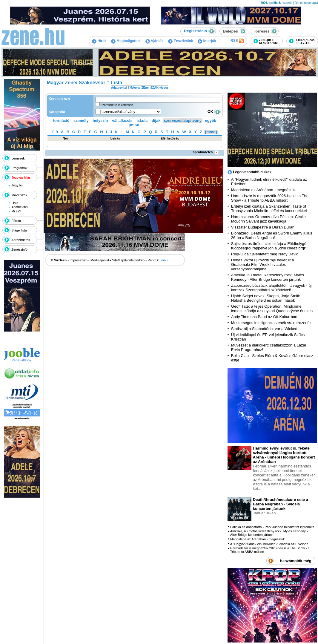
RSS (237, 41)
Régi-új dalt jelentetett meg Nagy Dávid (265, 254)
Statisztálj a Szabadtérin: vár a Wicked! (265, 329)
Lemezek (18, 158)
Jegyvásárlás (21, 177)
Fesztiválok (180, 41)
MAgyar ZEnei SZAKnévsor (149, 88)
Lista (15, 203)
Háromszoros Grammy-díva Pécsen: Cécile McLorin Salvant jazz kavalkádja (268, 219)
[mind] (135, 125)
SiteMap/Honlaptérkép (128, 260)
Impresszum (79, 260)
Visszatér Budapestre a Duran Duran (263, 227)
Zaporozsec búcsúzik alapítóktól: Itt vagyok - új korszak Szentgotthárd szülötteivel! (271, 288)
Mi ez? (16, 211)
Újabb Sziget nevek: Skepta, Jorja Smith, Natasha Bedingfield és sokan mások (266, 298)
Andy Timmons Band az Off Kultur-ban (264, 317)
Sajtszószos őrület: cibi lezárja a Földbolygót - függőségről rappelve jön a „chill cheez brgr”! (271, 246)
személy (81, 121)
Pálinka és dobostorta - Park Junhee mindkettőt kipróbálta (272, 527)
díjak (156, 121)
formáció (61, 121)
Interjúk (207, 41)
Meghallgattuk (126, 41)
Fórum (16, 221)
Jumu (164, 260)
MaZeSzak (19, 195)
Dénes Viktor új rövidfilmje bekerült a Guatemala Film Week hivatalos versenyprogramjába (263, 264)
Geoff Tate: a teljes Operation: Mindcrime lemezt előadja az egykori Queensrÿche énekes (272, 309)
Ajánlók (155, 41)
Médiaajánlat (100, 260)
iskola (142, 121)
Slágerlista (19, 230)
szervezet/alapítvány (183, 121)
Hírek (99, 41)
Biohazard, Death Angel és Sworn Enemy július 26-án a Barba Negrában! (272, 235)
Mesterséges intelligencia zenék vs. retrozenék (271, 323)
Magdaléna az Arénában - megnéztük (263, 190)
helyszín (100, 121)
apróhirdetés (206, 152)
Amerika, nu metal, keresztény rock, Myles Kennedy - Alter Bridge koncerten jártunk (268, 277)
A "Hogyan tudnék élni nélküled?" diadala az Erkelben (269, 544)
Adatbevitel (19, 207)
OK (214, 112)
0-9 (55, 132)
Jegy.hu (17, 185)
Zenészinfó (19, 249)
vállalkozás (122, 121)
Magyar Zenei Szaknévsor (76, 83)
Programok (19, 168)
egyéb (211, 121)
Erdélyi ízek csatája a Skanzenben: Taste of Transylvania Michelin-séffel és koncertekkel (269, 208)
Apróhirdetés (21, 240)
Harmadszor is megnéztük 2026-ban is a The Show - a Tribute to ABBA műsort (270, 198)
